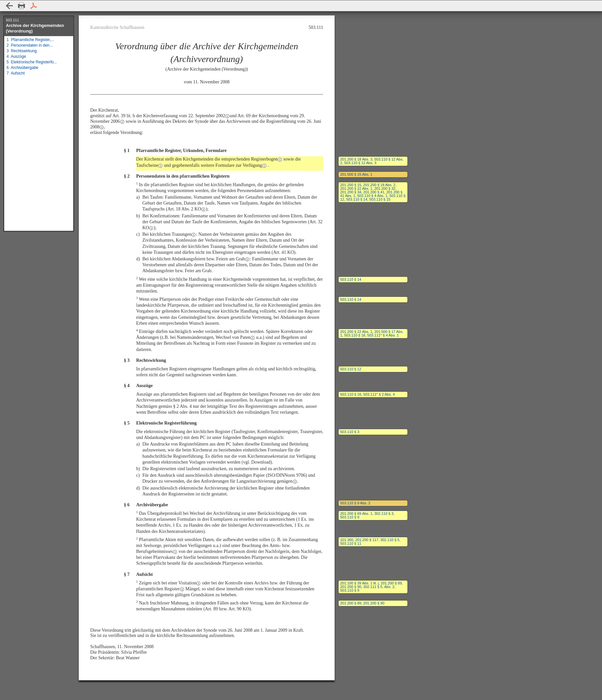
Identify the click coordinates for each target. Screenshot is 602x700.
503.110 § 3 (350, 432)
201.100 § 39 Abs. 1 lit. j (359, 583)
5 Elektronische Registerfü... (32, 62)
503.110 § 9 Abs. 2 (355, 503)
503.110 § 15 (380, 199)
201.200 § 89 (391, 583)
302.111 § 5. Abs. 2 (379, 587)
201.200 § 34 (351, 192)
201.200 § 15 (351, 185)
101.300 (347, 540)
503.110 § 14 (357, 199)
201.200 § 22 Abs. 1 (356, 188)
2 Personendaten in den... (30, 45)
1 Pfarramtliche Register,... (30, 40)
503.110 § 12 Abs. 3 (360, 163)
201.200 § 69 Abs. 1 (356, 514)
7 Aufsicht (16, 73)
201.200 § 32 (385, 188)
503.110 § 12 (351, 369)
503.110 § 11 (351, 543)
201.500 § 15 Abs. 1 (356, 174)
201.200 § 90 (351, 587)
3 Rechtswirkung (22, 51)
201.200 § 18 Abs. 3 (356, 159)
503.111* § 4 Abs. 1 (383, 335)
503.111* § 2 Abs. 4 (379, 394)
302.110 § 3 (384, 514)
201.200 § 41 (374, 192)
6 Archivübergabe (22, 68)
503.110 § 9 (350, 517)
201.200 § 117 (367, 540)
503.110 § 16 (355, 335)
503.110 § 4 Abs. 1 (372, 196)
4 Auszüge (16, 56)
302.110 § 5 (390, 540)
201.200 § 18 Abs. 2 (379, 185)
